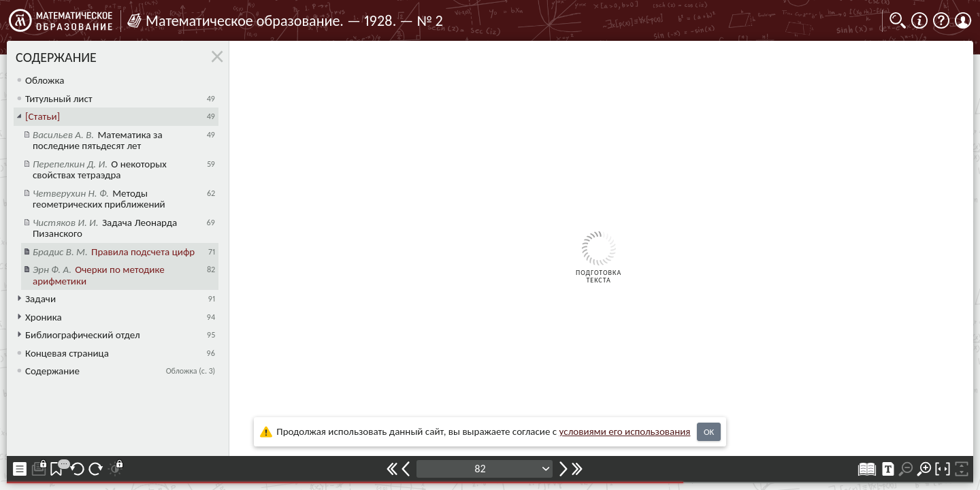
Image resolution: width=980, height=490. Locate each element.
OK (709, 432)
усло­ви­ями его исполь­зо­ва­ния (625, 431)
